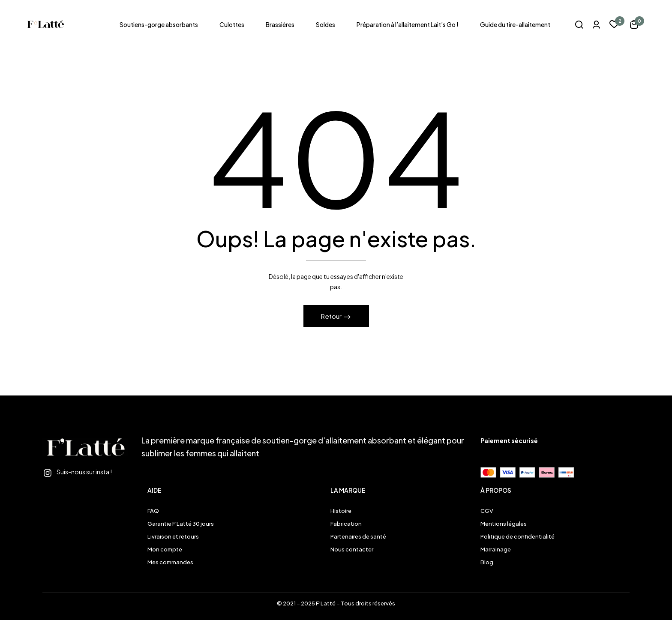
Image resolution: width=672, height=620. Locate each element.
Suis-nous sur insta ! (84, 472)
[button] (634, 25)
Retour (332, 316)
